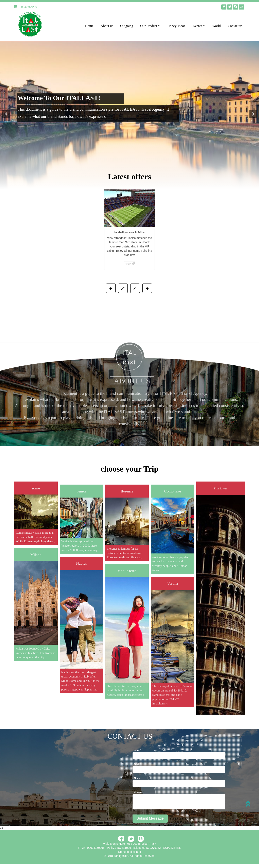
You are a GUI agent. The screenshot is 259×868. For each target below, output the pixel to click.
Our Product (150, 26)
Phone (137, 778)
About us (107, 26)
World (217, 26)
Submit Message (150, 818)
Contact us (235, 26)
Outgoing (127, 26)
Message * (139, 792)
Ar (242, 7)
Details (130, 264)
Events (199, 26)
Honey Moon (176, 26)
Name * (137, 750)
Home (89, 26)
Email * (137, 764)
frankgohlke (121, 856)
